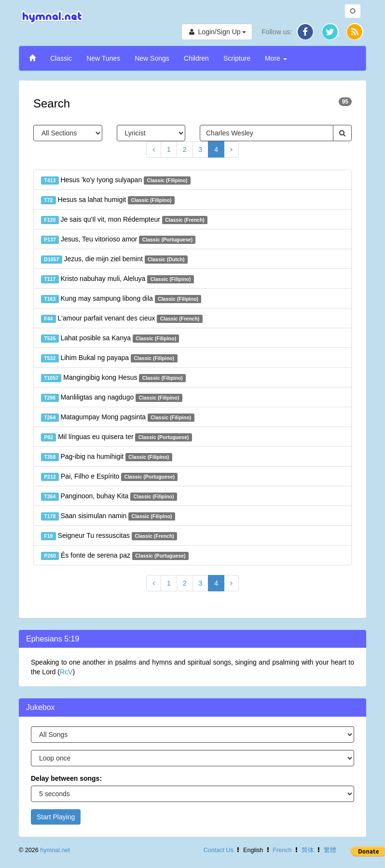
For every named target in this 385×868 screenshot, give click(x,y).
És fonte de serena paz (115, 556)
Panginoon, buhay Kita (109, 496)
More (276, 58)
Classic (61, 58)
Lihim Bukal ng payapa (109, 358)
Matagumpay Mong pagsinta (118, 417)
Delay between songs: (66, 778)
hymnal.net (55, 850)
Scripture (237, 58)
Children (196, 58)
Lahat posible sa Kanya (110, 338)
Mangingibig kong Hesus (113, 378)
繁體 (330, 850)
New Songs (152, 58)
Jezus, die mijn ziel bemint (114, 259)
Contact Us (219, 850)
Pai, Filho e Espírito (109, 477)
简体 (308, 850)
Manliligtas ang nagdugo (112, 398)
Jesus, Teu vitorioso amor (118, 240)
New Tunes (103, 58)
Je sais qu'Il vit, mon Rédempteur (124, 220)
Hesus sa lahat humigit (108, 200)
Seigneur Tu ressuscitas (109, 536)
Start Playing (56, 817)
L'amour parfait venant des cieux (122, 319)
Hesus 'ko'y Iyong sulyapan (116, 180)
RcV (66, 672)
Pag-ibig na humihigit (107, 457)
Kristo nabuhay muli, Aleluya (117, 279)
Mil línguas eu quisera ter (117, 437)
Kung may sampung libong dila (121, 299)
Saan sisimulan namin (108, 516)
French (282, 850)
